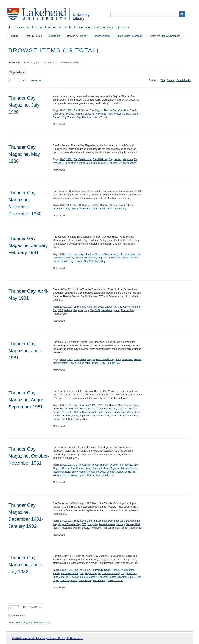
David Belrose (81, 110)
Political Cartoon (129, 258)
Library (84, 577)
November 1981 (97, 472)
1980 (62, 110)
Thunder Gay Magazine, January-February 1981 (29, 245)
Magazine (89, 114)
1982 (76, 521)
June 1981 (127, 359)
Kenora (96, 468)
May (136, 159)
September (85, 416)
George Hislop (84, 468)
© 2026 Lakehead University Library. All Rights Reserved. (47, 638)
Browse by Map (102, 36)
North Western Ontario (120, 114)
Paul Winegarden (62, 416)
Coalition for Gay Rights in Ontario (100, 205)
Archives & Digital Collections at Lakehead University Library (69, 27)
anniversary (80, 307)
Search (182, 14)
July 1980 (69, 114)
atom (11, 623)
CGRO (77, 205)
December (58, 209)
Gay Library (91, 574)
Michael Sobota (129, 468)
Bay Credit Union (83, 159)
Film (87, 254)
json (30, 623)
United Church (115, 580)
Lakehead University (129, 254)
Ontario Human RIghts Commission (123, 412)
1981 (70, 254)
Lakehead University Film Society (70, 258)
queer (135, 114)
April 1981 (98, 307)
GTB (55, 114)
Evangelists (110, 307)
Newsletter (101, 114)
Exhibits (14, 36)
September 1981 (101, 416)
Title (163, 80)
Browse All (14, 63)
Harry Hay (93, 524)
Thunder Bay (60, 117)
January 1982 (133, 524)
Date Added (183, 80)
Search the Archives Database (165, 36)
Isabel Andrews (107, 524)
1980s (69, 110)
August (77, 405)
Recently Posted (33, 36)
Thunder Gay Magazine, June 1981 (25, 351)
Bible (88, 570)
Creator (171, 80)
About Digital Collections (129, 36)
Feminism (74, 409)
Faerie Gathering (70, 574)
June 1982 (65, 577)
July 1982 (132, 574)
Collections (55, 36)
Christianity (97, 570)
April (89, 307)
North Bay (70, 472)
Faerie (56, 574)
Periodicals (73, 475)
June (118, 359)
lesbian (79, 114)
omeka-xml (39, 623)
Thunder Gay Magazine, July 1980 (24, 105)
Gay (92, 110)
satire (88, 363)
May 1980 (58, 163)
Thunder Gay (74, 117)
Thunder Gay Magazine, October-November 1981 (29, 456)
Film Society (96, 254)
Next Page (35, 81)
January (113, 254)
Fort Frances (126, 465)
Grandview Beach (127, 110)
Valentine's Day (97, 261)
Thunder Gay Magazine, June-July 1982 (26, 565)
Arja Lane (79, 570)
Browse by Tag (32, 63)
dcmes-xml (20, 623)
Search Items (50, 63)
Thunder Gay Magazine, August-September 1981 (28, 400)
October (111, 472)
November (84, 209)
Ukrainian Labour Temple (95, 117)
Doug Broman (133, 521)
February (78, 254)
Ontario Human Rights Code (89, 412)
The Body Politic (69, 580)
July (61, 114)
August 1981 (89, 405)
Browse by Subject (77, 36)
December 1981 (116, 521)
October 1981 (123, 472)
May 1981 (95, 310)
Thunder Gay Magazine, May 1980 (24, 154)
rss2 (48, 623)
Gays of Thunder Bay (106, 110)
